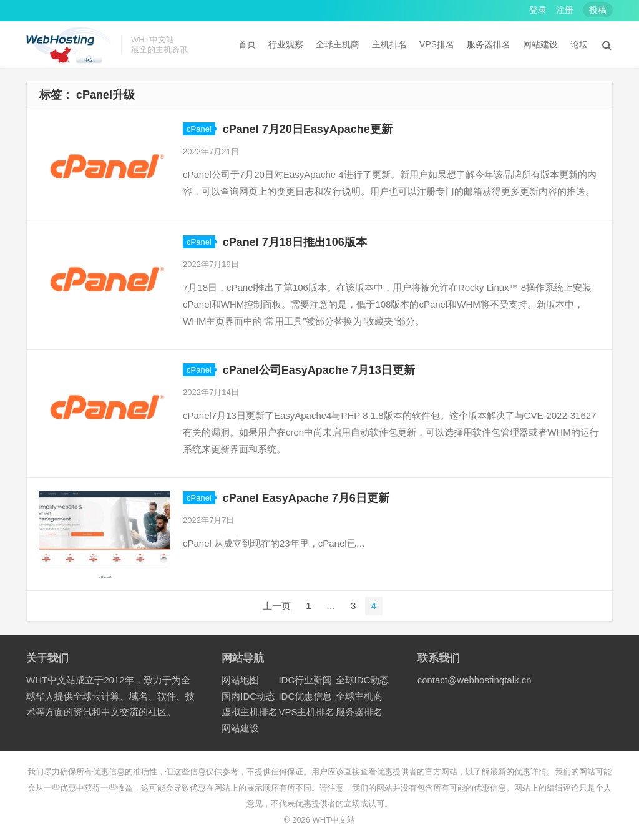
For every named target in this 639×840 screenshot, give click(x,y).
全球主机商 (338, 44)
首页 (247, 44)
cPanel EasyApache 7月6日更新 (306, 498)
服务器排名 (489, 44)
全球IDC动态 (363, 680)
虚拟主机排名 (250, 712)
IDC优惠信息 (305, 696)
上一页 (277, 606)
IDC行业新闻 (305, 680)
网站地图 (240, 680)
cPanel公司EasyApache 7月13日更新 (319, 370)
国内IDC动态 (248, 696)
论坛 (579, 44)
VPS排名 (437, 44)
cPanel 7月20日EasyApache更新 (308, 129)
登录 (538, 10)
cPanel (199, 129)
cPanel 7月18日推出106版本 (295, 242)
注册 (565, 10)
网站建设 (540, 44)
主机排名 (389, 44)
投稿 (598, 10)
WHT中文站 (334, 820)
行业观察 (286, 44)
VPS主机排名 (306, 712)
